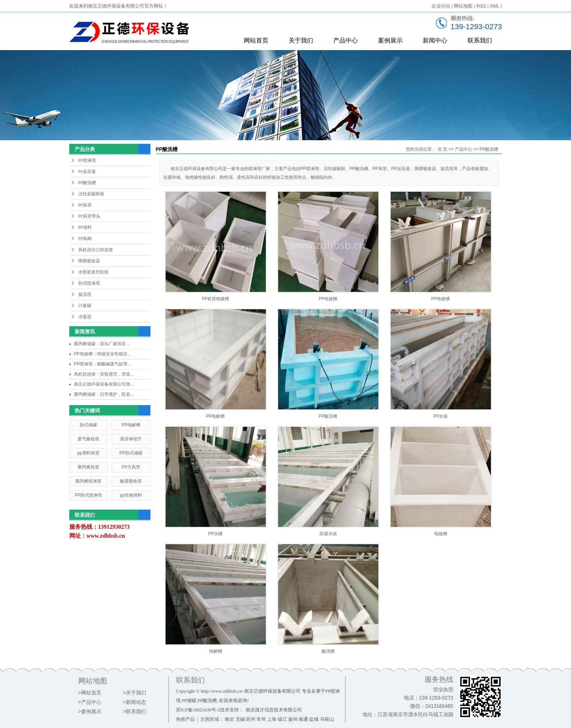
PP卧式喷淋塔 (88, 495)
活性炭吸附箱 (91, 194)
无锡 (240, 719)
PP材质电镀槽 (215, 299)
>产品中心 (90, 702)
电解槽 (216, 651)
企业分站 (441, 6)
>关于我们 (135, 693)
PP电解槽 (131, 425)
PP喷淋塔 (87, 160)
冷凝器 (85, 317)
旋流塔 (85, 294)
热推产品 (185, 719)
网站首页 (256, 41)
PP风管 (85, 205)
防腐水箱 (328, 534)
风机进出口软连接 (96, 250)
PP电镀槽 (328, 299)
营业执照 (443, 689)
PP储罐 (189, 700)
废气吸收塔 (88, 439)
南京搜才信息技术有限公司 (274, 710)
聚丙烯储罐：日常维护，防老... (104, 394)
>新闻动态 (135, 702)
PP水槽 (215, 534)
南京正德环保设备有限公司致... (104, 384)
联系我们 (480, 41)
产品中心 (346, 41)
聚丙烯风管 (88, 467)
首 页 (442, 149)
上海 (272, 719)
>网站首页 (90, 693)
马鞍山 (327, 719)
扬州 (293, 719)
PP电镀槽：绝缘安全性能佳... (102, 354)
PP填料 (85, 227)
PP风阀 (85, 239)
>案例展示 (90, 711)
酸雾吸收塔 (131, 481)
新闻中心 (435, 41)
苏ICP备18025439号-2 (198, 710)
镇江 (282, 719)
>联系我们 (135, 711)
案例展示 (390, 41)
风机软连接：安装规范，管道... (104, 374)
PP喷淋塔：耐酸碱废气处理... (102, 364)
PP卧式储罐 (131, 453)
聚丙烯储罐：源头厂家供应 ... (102, 344)
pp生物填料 (131, 495)
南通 (303, 719)
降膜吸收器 (89, 261)
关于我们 (301, 41)
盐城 (314, 719)
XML (495, 6)
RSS (481, 6)
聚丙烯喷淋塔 (88, 481)
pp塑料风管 (88, 453)
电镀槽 (441, 534)
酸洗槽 (328, 651)
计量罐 (85, 306)
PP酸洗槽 (87, 183)
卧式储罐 (88, 425)
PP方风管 (131, 467)
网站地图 (463, 6)
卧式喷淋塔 (89, 283)
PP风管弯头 (89, 216)
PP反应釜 (87, 172)
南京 (229, 719)
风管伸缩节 (131, 439)
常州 (261, 719)
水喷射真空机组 (93, 272)
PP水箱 (440, 416)
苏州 (251, 719)
